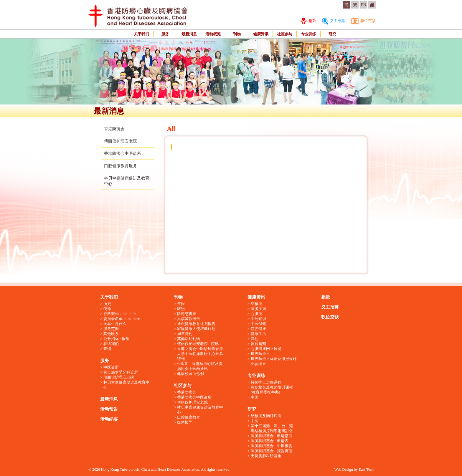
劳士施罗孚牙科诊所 (121, 372)
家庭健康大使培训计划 (196, 329)
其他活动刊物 (189, 339)
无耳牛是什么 (115, 324)
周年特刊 (185, 334)
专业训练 (308, 34)
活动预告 (109, 409)
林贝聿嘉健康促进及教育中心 (126, 385)
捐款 (308, 21)
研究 (332, 34)
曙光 (181, 309)
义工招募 (334, 21)
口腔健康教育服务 (121, 166)
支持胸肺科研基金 (266, 456)
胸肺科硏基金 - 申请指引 (272, 436)
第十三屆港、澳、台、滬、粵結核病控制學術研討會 (274, 428)
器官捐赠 (258, 344)
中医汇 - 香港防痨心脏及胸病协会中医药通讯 (200, 366)
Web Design (344, 469)
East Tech (366, 469)
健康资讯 (261, 34)
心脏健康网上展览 (266, 349)
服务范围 (111, 329)
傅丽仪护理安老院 (121, 141)
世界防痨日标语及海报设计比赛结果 (274, 361)
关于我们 (141, 34)
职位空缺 (363, 21)
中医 (255, 397)
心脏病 (256, 314)
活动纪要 (109, 419)
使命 (107, 309)
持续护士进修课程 (266, 382)
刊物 (237, 34)
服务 (165, 34)
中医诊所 (111, 367)
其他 (255, 339)
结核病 (256, 304)
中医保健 (258, 324)
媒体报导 (185, 422)
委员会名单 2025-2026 (122, 319)
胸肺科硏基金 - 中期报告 (272, 446)
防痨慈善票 (187, 314)
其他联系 (111, 334)
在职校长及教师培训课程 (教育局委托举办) (272, 390)
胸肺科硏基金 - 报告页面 (272, 451)
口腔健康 (258, 329)
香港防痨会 (114, 129)
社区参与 (285, 34)
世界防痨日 (260, 354)
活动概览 (213, 34)
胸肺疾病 (258, 309)
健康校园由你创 (190, 374)
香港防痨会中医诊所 (123, 154)
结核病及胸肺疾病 (266, 416)
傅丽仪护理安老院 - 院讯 (198, 344)
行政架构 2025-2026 (120, 314)
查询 (107, 349)
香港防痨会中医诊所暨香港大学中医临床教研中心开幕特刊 (200, 354)
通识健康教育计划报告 (196, 324)
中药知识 (258, 319)
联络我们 (111, 344)
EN (363, 5)
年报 (181, 304)
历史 (107, 304)
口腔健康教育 (189, 417)
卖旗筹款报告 (189, 319)
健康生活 (258, 334)
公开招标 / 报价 (116, 339)
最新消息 (189, 34)
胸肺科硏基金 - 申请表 (270, 441)
